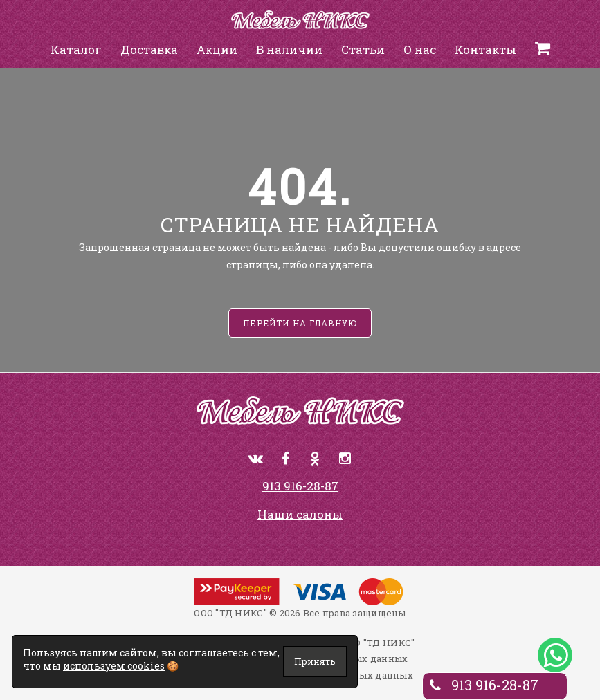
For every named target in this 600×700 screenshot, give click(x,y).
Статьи (363, 49)
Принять (315, 661)
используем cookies (114, 666)
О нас (420, 49)
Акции (217, 49)
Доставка (149, 49)
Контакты (485, 49)
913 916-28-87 (300, 486)
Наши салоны (300, 514)
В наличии (289, 49)
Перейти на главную (300, 323)
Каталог (76, 49)
